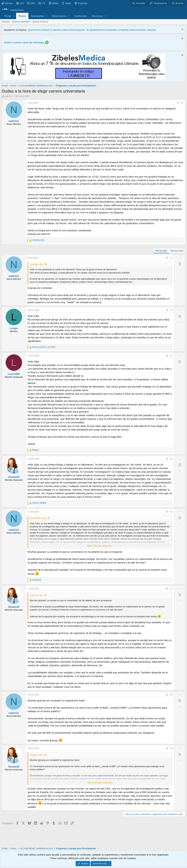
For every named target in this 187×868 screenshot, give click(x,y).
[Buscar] (178, 3)
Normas (6, 22)
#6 (171, 512)
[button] (14, 16)
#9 (171, 748)
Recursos (97, 16)
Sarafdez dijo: (37, 264)
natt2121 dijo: (36, 595)
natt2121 (9, 96)
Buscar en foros (40, 22)
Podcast (81, 3)
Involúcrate (80, 16)
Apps (66, 3)
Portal (8, 16)
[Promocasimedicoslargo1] (84, 79)
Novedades (37, 16)
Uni (20, 3)
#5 (171, 459)
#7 (171, 589)
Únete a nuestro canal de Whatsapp (24, 42)
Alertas (7, 3)
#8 (171, 695)
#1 (182, 103)
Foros (22, 16)
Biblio (54, 3)
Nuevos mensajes (21, 22)
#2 (171, 258)
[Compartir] (178, 103)
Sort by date (161, 251)
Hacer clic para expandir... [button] (100, 546)
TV (42, 3)
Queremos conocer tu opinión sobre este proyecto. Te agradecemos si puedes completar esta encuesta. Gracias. (92, 30)
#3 (171, 310)
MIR (31, 3)
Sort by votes (177, 251)
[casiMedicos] (13, 10)
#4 (171, 356)
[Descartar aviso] (182, 30)
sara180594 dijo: (38, 518)
